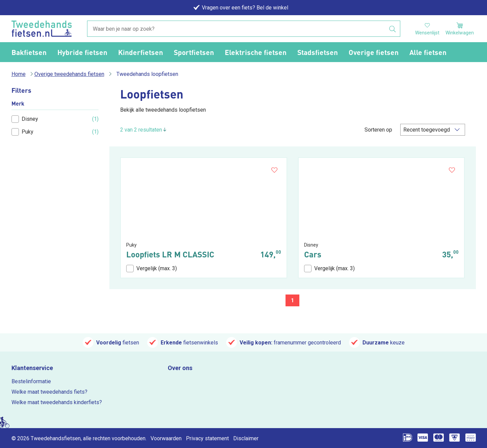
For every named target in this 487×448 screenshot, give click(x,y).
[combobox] (244, 29)
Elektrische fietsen (256, 52)
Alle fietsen (428, 52)
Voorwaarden (166, 438)
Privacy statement (207, 438)
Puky (22, 132)
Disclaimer (246, 438)
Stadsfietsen (318, 52)
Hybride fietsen (82, 52)
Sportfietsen (194, 52)
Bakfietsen (29, 52)
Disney (25, 119)
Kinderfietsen (141, 52)
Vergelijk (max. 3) (152, 269)
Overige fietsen (374, 52)
